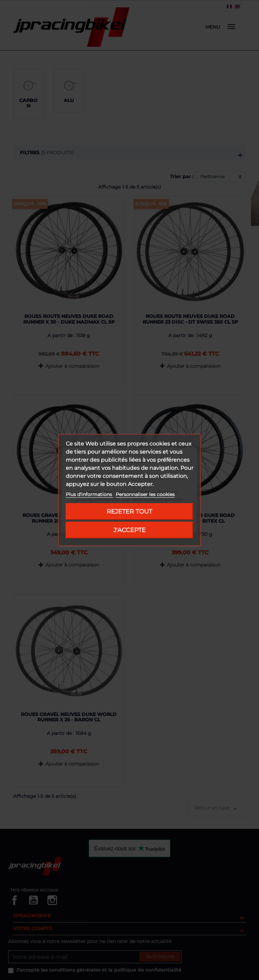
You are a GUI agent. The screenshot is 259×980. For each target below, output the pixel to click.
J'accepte (129, 530)
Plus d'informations (90, 494)
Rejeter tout (129, 511)
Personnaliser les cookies (145, 494)
